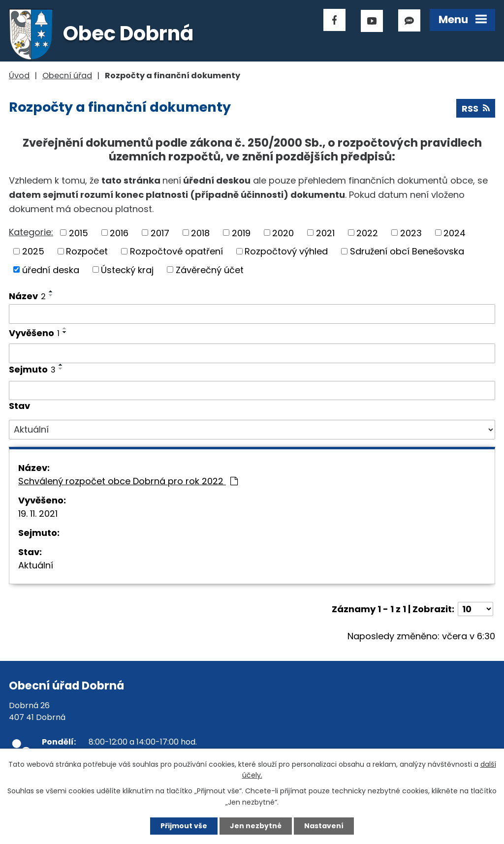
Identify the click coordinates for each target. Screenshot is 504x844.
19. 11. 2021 (38, 514)
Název (27, 296)
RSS (476, 109)
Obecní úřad (67, 76)
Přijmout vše (184, 826)
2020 (283, 233)
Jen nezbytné (256, 826)
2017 (160, 233)
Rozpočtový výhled (286, 251)
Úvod (19, 76)
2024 (455, 233)
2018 (200, 233)
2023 (411, 233)
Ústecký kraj (127, 269)
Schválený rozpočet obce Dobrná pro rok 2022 (128, 481)
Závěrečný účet (210, 269)
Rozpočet (87, 251)
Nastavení (324, 826)
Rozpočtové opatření (176, 251)
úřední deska (51, 269)
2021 (325, 233)
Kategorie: (31, 232)
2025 (33, 251)
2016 (119, 233)
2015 (79, 233)
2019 (241, 233)
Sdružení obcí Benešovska (407, 251)
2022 (367, 233)
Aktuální (36, 565)
